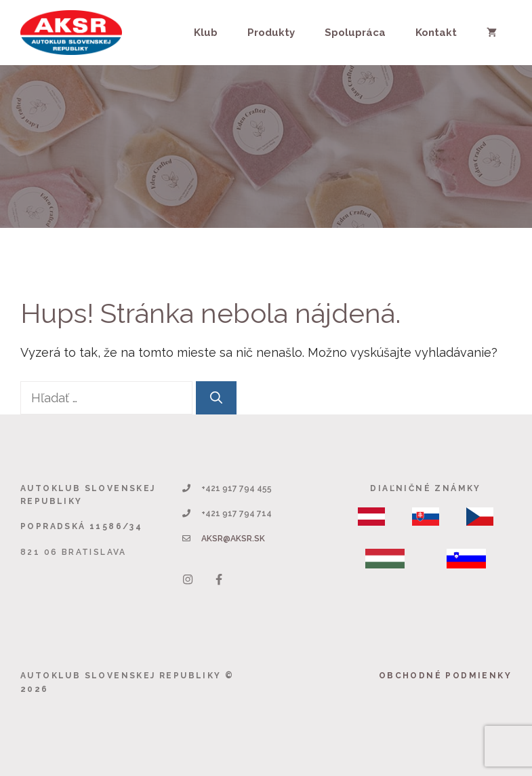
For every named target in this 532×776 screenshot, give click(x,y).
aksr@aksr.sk (233, 539)
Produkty (271, 33)
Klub (206, 33)
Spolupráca (355, 33)
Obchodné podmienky (445, 676)
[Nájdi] (216, 398)
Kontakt (436, 33)
